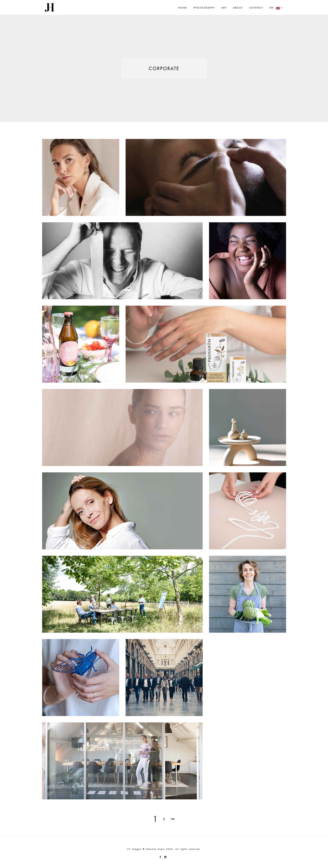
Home (183, 8)
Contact (256, 8)
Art (224, 8)
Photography (204, 8)
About (238, 8)
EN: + (276, 8)
